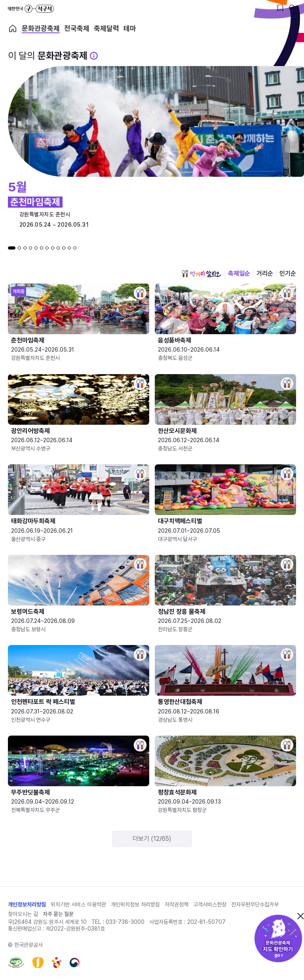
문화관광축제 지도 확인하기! (278, 938)
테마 (130, 28)
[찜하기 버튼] (280, 8)
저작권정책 (177, 904)
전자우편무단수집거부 (255, 904)
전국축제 (77, 28)
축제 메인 (13, 28)
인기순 (288, 273)
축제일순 (239, 273)
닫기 (300, 916)
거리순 (265, 273)
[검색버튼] (292, 8)
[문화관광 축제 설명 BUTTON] (94, 56)
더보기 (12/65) (152, 839)
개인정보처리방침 (27, 904)
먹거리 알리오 (201, 274)
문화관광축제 (41, 28)
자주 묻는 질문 (58, 914)
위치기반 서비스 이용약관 (78, 904)
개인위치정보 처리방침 (135, 904)
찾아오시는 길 (23, 914)
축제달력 (106, 28)
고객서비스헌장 (210, 904)
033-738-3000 (125, 922)
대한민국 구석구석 (31, 9)
